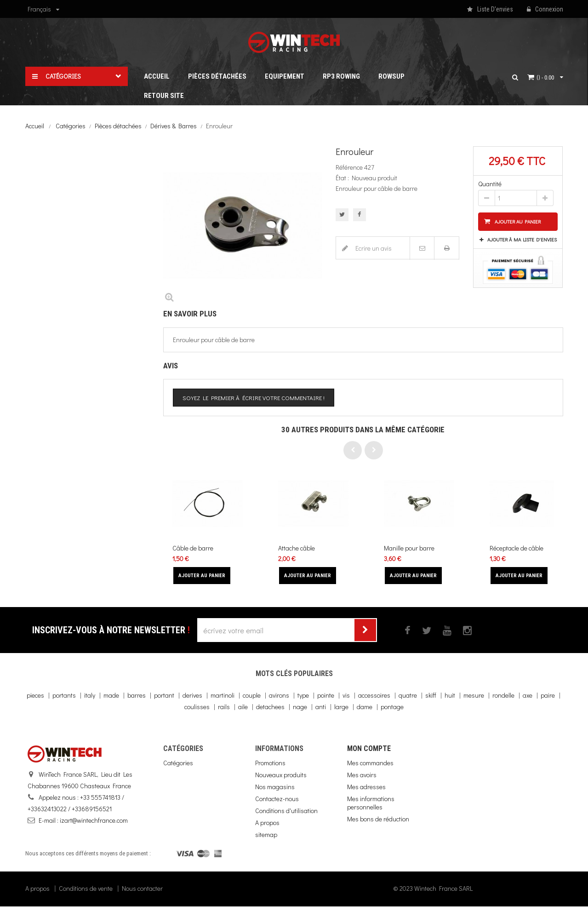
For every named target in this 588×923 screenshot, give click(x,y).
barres (137, 695)
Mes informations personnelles (371, 803)
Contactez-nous (277, 799)
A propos (267, 823)
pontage (392, 707)
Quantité (490, 184)
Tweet (342, 215)
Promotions (270, 763)
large (341, 707)
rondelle (503, 695)
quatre (408, 695)
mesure (474, 695)
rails (224, 707)
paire (548, 695)
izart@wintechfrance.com (94, 820)
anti (321, 707)
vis (346, 695)
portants (64, 695)
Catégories (178, 763)
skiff (431, 695)
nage (300, 707)
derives (192, 695)
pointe (326, 695)
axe (528, 695)
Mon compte (369, 748)
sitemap (266, 834)
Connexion (545, 10)
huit (450, 695)
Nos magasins (275, 787)
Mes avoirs (362, 775)
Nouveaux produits (281, 775)
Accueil (35, 126)
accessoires (374, 695)
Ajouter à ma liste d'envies (522, 239)
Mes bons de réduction (378, 819)
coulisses (197, 707)
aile (243, 707)
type (303, 695)
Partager (359, 215)
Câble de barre (193, 548)
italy (90, 695)
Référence (349, 167)
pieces (35, 695)
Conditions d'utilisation (286, 811)
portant (164, 695)
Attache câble (297, 548)
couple (252, 695)
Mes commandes (370, 763)
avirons (279, 695)
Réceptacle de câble (517, 548)
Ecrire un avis (373, 248)
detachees (270, 707)
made (111, 695)
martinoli (223, 695)
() (545, 77)
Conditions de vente (86, 905)
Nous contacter (142, 905)
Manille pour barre (409, 548)
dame (365, 707)
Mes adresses (366, 787)
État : (342, 178)
